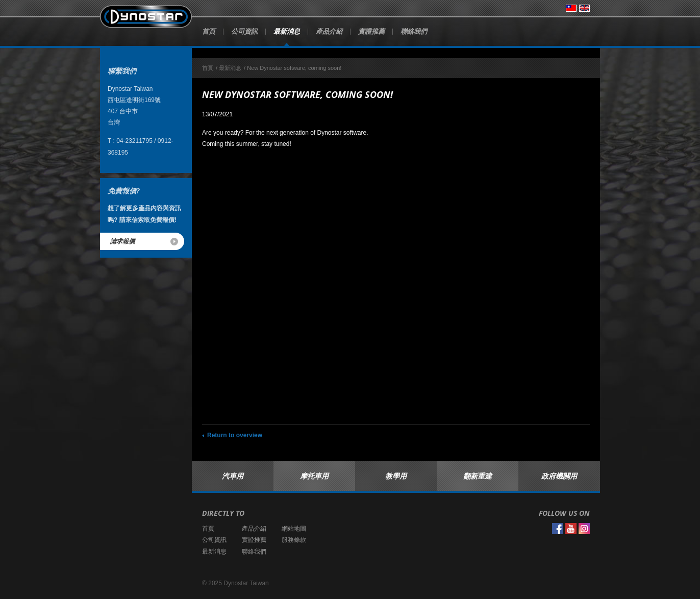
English (584, 8)
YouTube (571, 529)
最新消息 (287, 31)
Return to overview (235, 435)
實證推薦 (371, 31)
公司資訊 (244, 31)
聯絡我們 (414, 31)
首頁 (209, 31)
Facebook (558, 529)
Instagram (584, 529)
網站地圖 (294, 529)
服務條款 (294, 540)
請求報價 (122, 241)
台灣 (571, 8)
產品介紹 (329, 31)
